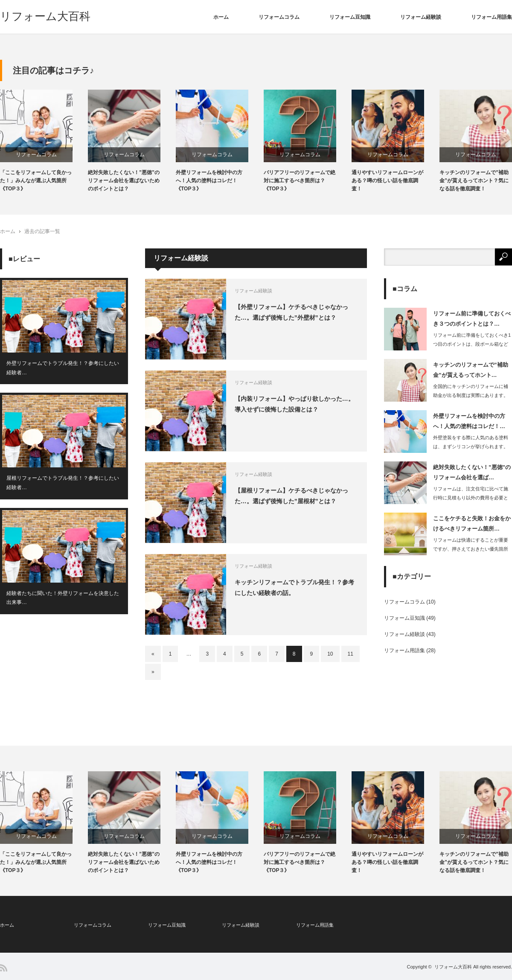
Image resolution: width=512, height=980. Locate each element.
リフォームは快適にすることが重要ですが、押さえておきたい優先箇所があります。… (471, 549)
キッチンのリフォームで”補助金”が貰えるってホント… (471, 370)
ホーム (221, 17)
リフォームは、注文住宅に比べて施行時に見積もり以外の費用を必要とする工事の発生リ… (471, 498)
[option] (44, 141)
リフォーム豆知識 (350, 17)
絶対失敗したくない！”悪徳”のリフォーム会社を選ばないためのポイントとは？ (124, 181)
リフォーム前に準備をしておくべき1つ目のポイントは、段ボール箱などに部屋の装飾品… (472, 344)
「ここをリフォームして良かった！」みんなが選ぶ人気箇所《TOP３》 (36, 181)
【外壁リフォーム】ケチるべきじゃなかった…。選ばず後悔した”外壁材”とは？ (291, 312)
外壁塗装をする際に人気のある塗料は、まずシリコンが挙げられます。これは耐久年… (471, 446)
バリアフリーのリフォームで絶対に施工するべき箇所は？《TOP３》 (300, 181)
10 (330, 654)
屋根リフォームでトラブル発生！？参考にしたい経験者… (63, 483)
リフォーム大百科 (45, 16)
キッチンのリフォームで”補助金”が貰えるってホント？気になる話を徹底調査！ (474, 181)
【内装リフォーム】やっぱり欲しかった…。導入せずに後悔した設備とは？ (294, 404)
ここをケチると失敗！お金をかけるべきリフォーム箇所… (472, 523)
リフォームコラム (279, 17)
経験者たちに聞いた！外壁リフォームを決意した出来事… (63, 598)
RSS (4, 968)
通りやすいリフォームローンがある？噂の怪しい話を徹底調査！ (387, 181)
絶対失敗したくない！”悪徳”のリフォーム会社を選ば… (472, 472)
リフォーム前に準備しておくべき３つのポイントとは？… (472, 318)
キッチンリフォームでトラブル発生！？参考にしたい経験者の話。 (294, 588)
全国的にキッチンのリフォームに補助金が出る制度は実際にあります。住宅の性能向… (471, 395)
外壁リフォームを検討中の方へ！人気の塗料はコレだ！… (469, 421)
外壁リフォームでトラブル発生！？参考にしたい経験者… (63, 368)
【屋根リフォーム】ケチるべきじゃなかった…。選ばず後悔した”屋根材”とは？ (291, 496)
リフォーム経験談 (421, 17)
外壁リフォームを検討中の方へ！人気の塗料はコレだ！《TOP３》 (209, 181)
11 (351, 654)
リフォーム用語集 (492, 17)
